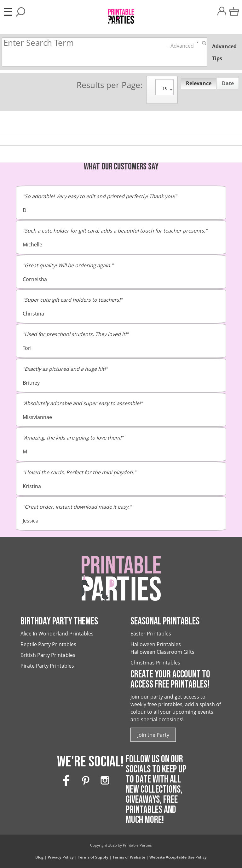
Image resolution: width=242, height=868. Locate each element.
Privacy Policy (61, 857)
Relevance (199, 83)
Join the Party (153, 735)
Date (228, 83)
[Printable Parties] (121, 13)
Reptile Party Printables (48, 644)
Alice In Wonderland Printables (57, 634)
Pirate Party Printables (47, 666)
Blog (39, 857)
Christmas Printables (155, 663)
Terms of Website (129, 857)
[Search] (78, 43)
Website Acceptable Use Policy (178, 857)
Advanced (182, 44)
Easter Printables (151, 634)
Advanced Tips (224, 52)
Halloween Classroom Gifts (162, 652)
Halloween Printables (156, 644)
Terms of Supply (93, 857)
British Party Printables (48, 655)
